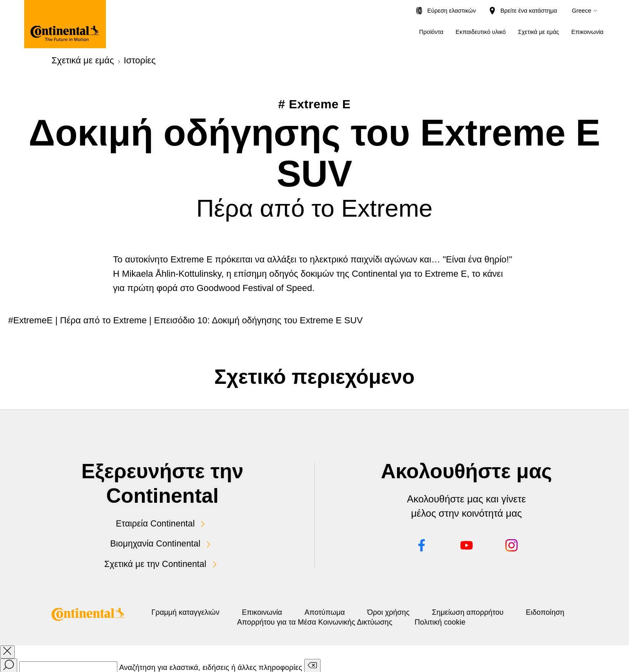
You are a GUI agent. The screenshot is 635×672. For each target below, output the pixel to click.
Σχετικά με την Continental (155, 562)
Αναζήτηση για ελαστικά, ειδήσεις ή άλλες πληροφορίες (211, 666)
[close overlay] (7, 650)
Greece (581, 11)
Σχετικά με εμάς (539, 32)
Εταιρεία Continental (155, 523)
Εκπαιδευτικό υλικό (480, 32)
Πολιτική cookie (509, 620)
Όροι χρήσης (468, 611)
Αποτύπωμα (385, 611)
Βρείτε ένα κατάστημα (529, 11)
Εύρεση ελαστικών (452, 11)
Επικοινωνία (587, 32)
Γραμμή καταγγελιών (206, 611)
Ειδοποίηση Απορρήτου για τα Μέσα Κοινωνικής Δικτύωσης (344, 620)
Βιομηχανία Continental (155, 542)
